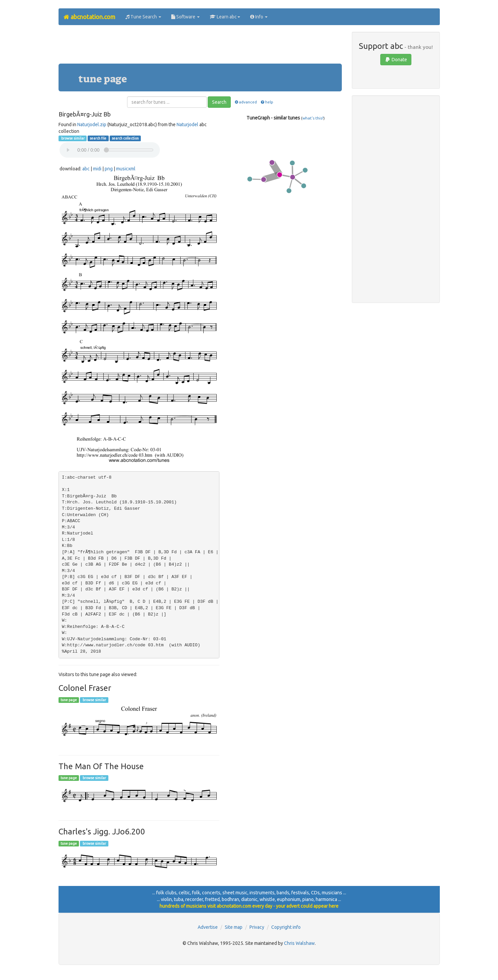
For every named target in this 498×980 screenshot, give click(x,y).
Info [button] (259, 17)
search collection (125, 138)
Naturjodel (187, 125)
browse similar (73, 138)
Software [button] (185, 17)
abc (86, 169)
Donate (396, 60)
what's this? (313, 118)
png (109, 169)
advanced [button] (245, 102)
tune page (69, 700)
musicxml (126, 169)
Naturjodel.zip (92, 125)
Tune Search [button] (143, 17)
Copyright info (286, 927)
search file (98, 138)
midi (97, 169)
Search (219, 102)
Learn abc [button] (225, 17)
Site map (234, 927)
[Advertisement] (200, 47)
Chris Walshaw (299, 943)
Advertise (208, 927)
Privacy (257, 927)
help (266, 102)
